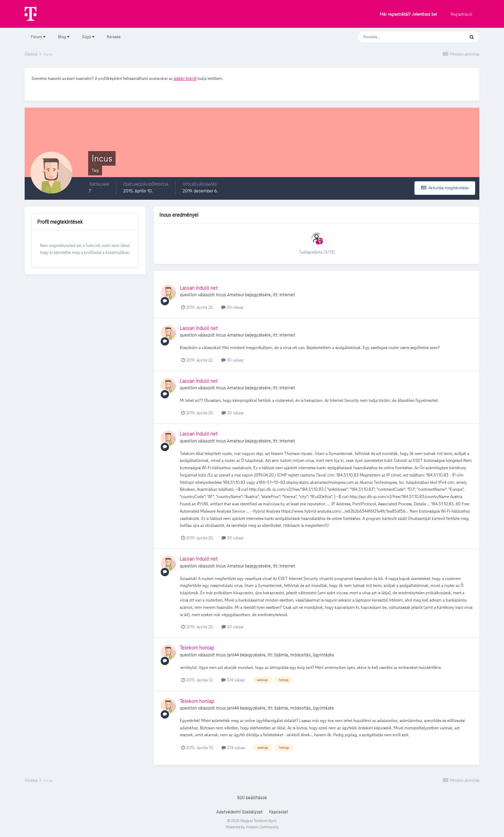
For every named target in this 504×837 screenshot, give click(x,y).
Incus (221, 295)
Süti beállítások (252, 798)
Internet (287, 295)
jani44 (233, 655)
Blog (64, 37)
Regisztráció (461, 14)
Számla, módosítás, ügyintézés (304, 655)
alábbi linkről (185, 78)
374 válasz (233, 680)
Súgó (88, 37)
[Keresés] (404, 37)
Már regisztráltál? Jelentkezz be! (408, 14)
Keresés (114, 37)
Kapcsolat (279, 812)
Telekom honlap (197, 648)
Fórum (38, 37)
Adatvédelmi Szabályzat (240, 812)
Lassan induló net (199, 288)
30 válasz (232, 307)
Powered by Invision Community (252, 827)
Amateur (236, 295)
